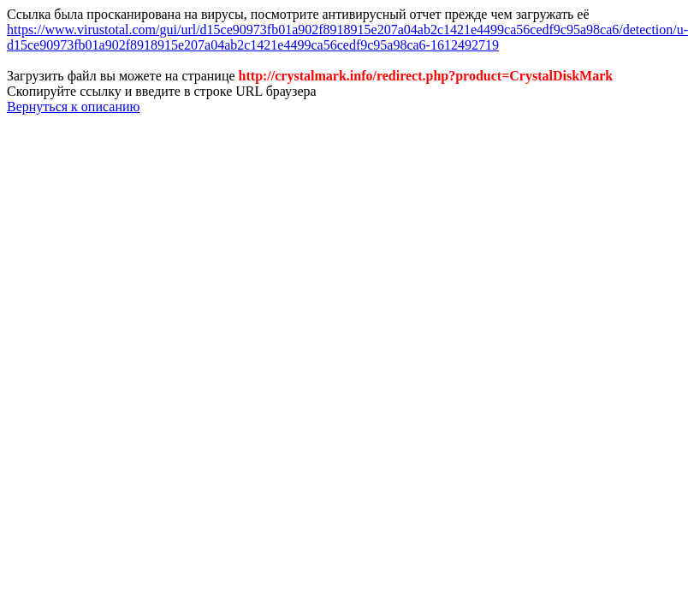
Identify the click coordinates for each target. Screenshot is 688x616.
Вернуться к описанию (73, 107)
